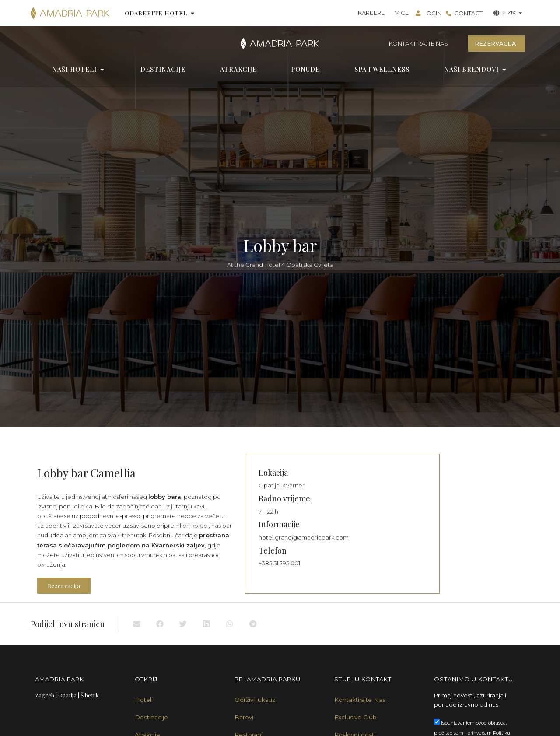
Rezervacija (64, 586)
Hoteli (144, 700)
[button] (193, 13)
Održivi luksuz (255, 700)
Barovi (244, 717)
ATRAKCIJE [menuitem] (238, 69)
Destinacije (151, 717)
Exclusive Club (355, 717)
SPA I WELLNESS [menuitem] (382, 69)
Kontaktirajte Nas (360, 700)
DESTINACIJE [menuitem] (163, 69)
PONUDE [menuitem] (305, 69)
